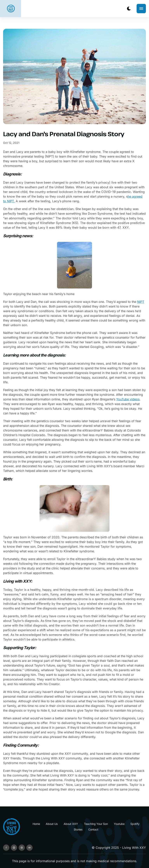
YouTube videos (128, 399)
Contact (93, 829)
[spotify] (14, 848)
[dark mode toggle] (129, 9)
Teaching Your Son (96, 824)
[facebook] (6, 848)
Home (36, 824)
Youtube (119, 824)
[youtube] (29, 848)
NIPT (141, 302)
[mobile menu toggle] (141, 9)
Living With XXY (134, 848)
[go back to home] (12, 827)
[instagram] (22, 848)
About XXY (71, 824)
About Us (52, 824)
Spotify (135, 824)
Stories (78, 829)
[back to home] (11, 9)
